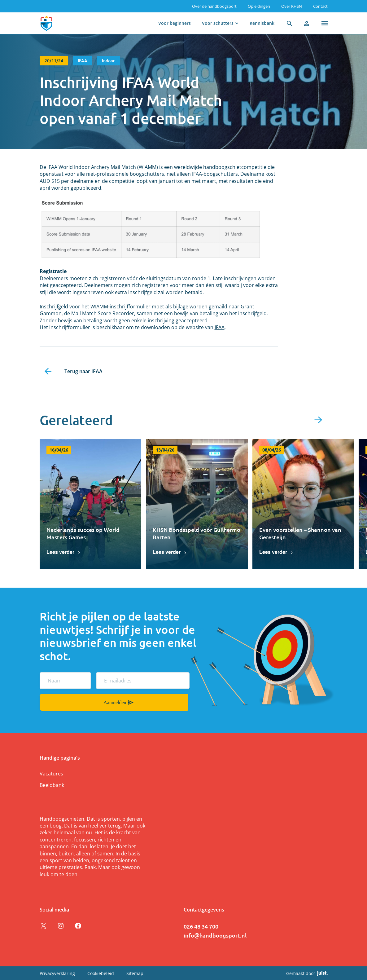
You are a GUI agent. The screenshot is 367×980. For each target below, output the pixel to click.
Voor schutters (218, 23)
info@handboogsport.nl (215, 935)
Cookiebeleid (101, 973)
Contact (320, 6)
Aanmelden (48, 702)
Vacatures (51, 773)
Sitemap (135, 973)
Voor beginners (175, 23)
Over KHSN (292, 6)
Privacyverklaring (57, 973)
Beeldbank (52, 785)
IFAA (220, 327)
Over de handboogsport (214, 6)
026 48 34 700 (201, 926)
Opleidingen (259, 6)
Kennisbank (262, 23)
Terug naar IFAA (83, 371)
